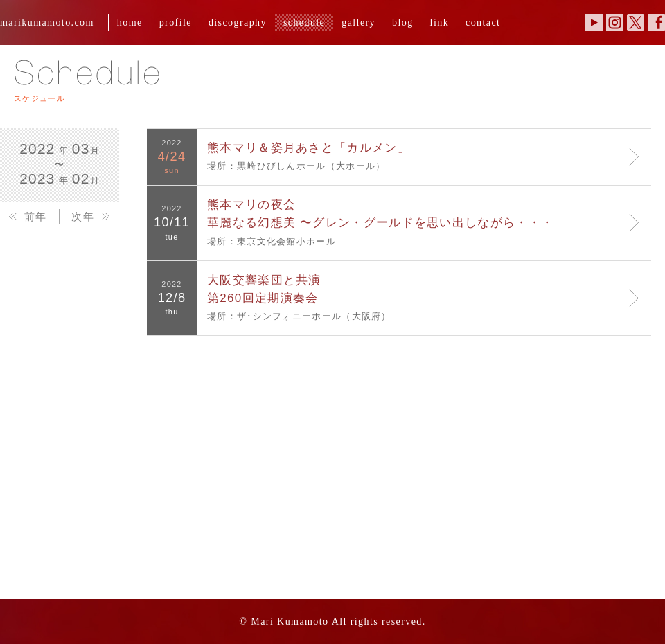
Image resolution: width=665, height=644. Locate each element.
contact (483, 22)
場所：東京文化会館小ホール (419, 221)
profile (176, 22)
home (130, 22)
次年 (83, 216)
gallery (358, 22)
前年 (36, 216)
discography (238, 22)
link (440, 22)
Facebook (656, 23)
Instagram (615, 23)
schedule (304, 22)
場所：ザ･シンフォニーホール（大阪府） (419, 296)
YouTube (594, 23)
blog (403, 22)
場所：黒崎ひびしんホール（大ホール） (419, 155)
